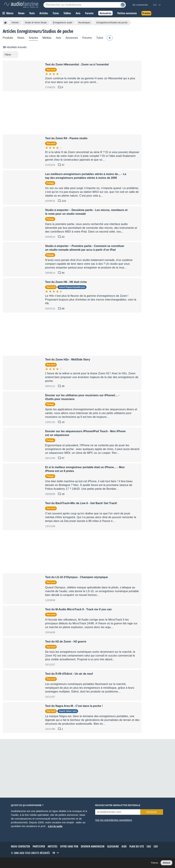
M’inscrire (152, 812)
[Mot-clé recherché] (85, 5)
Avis (59, 38)
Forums (87, 38)
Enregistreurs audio (63, 23)
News (21, 38)
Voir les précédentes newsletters (114, 820)
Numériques (84, 23)
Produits (8, 38)
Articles (15, 23)
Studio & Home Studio (36, 23)
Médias (47, 38)
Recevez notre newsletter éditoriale (118, 805)
